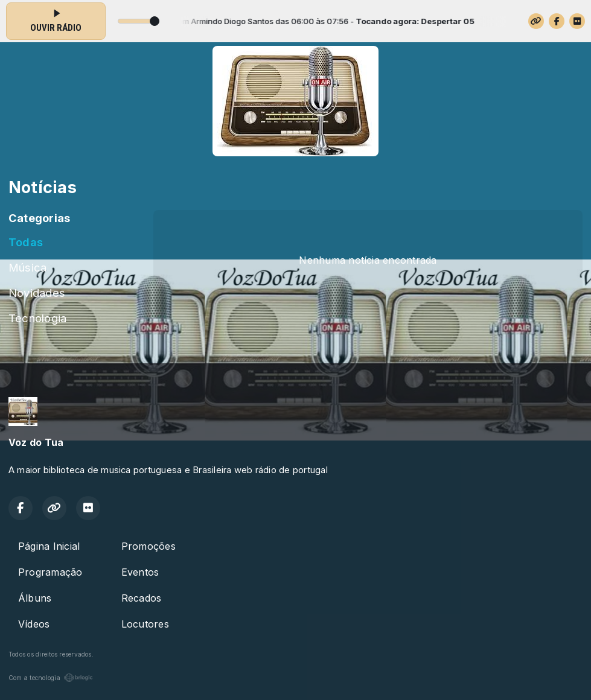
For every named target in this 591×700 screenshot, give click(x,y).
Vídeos (34, 624)
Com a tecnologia (51, 678)
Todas (26, 242)
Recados (142, 598)
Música (27, 267)
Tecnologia (37, 318)
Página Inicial (49, 546)
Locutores (145, 624)
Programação (50, 572)
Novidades (37, 293)
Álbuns (35, 598)
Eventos (140, 572)
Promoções (149, 546)
